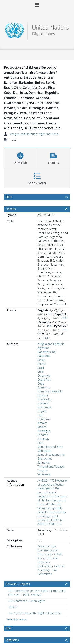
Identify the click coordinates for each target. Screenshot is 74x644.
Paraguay (43, 439)
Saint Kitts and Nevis (50, 447)
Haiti (40, 415)
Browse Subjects (18, 584)
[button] (54, 157)
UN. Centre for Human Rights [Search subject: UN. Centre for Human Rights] (27, 601)
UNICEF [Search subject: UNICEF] (13, 607)
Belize (41, 360)
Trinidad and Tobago (51, 466)
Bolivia (42, 364)
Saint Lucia (44, 451)
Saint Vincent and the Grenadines (51, 457)
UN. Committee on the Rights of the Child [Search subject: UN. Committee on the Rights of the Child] (35, 613)
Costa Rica (44, 380)
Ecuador (43, 395)
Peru (40, 443)
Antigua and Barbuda (24, 134)
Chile (41, 372)
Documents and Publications (48, 552)
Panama (43, 435)
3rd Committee (47, 572)
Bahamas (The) (61, 134)
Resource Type (47, 546)
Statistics (12, 640)
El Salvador (44, 399)
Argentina (44, 134)
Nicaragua (44, 431)
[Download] (20, 157)
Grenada (43, 403)
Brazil (41, 368)
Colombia (44, 376)
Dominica (44, 387)
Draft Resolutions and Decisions (50, 558)
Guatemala (44, 407)
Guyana (42, 411)
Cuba (41, 383)
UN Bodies (44, 566)
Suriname (44, 462)
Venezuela (44, 474)
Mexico (42, 427)
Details (11, 209)
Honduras (44, 419)
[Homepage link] (37, 29)
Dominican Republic (50, 391)
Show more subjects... (18, 619)
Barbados (44, 356)
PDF (50, 314)
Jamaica (42, 423)
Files (9, 197)
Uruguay (43, 470)
